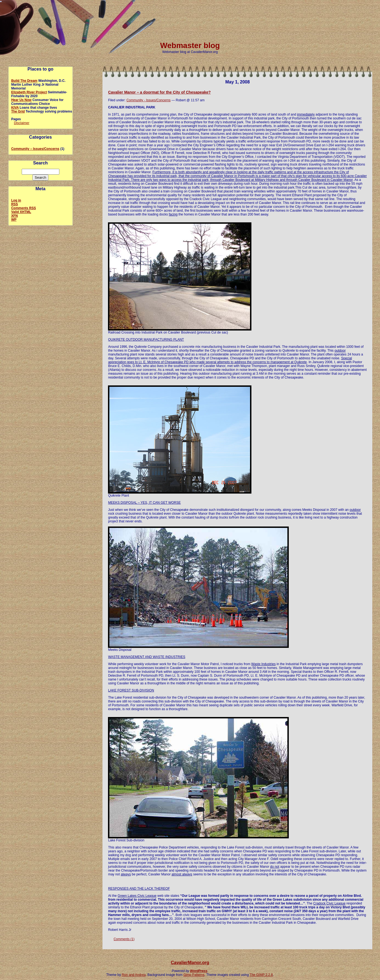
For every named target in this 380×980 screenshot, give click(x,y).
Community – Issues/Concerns (35, 149)
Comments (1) (124, 939)
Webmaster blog (190, 45)
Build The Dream (24, 81)
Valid (21, 212)
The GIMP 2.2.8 (261, 975)
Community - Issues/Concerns (149, 100)
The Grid (18, 111)
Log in (16, 200)
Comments (24, 208)
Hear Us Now (21, 100)
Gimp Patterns (194, 975)
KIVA (15, 108)
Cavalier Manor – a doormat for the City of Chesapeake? (159, 92)
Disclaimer (22, 123)
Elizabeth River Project (29, 92)
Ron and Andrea (134, 975)
